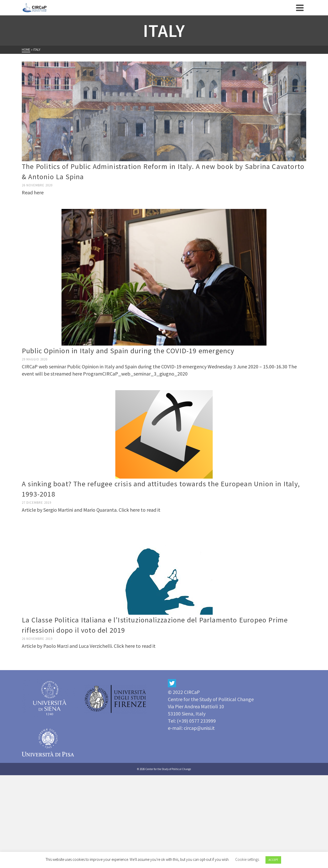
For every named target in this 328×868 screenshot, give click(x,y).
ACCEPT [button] (273, 860)
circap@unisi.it (199, 728)
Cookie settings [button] (247, 859)
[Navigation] (300, 8)
